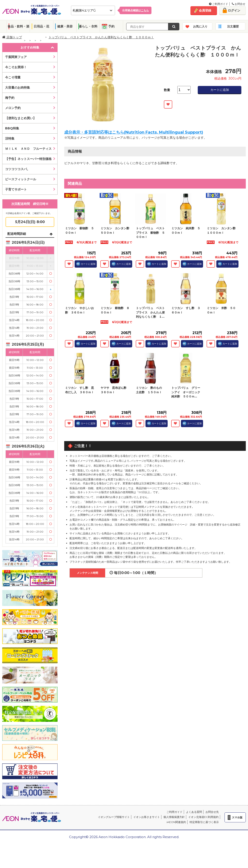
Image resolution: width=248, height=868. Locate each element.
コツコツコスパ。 (17, 169)
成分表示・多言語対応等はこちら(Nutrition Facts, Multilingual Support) (134, 132)
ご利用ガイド (219, 4)
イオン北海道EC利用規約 (203, 817)
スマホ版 (237, 817)
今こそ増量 (13, 77)
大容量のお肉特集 (17, 88)
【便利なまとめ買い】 (21, 118)
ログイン (234, 10)
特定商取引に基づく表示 (204, 822)
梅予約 (10, 98)
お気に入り (200, 26)
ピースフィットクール (21, 179)
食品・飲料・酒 (18, 26)
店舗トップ (12, 37)
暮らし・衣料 (88, 26)
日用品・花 (41, 26)
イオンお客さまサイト (147, 817)
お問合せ (239, 4)
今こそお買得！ (16, 67)
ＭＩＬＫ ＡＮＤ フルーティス (28, 149)
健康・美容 (65, 26)
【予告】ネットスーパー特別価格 (28, 159)
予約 (111, 26)
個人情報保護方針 (174, 817)
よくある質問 (194, 812)
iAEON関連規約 (176, 822)
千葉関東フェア (16, 57)
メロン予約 (13, 108)
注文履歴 (233, 26)
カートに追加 (220, 90)
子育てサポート (16, 189)
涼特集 (10, 138)
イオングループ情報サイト (114, 817)
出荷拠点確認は (136, 10)
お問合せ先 (212, 812)
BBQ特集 (12, 128)
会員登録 (205, 10)
